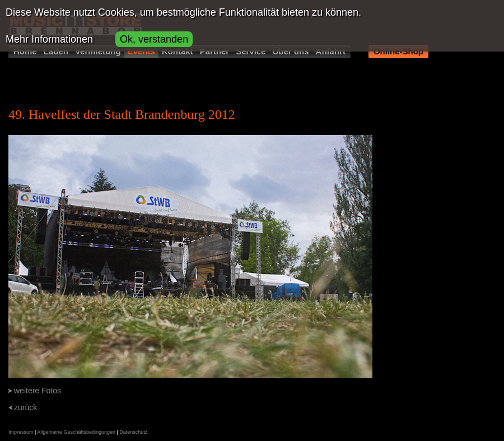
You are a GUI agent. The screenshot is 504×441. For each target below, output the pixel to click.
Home (25, 51)
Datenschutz (133, 432)
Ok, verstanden (154, 39)
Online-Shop (398, 51)
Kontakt (178, 51)
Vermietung (98, 51)
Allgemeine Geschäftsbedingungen (76, 432)
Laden (56, 51)
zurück (25, 407)
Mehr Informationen (49, 39)
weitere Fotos (38, 391)
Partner (215, 51)
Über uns (291, 51)
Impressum (21, 432)
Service (251, 51)
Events (141, 51)
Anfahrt (331, 51)
